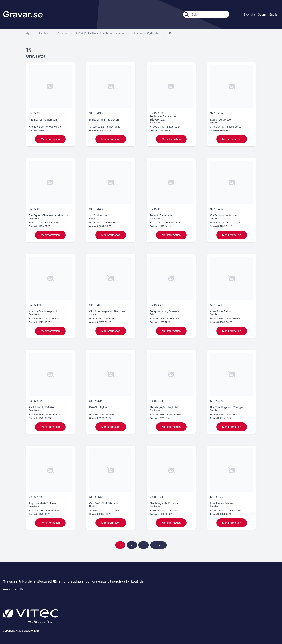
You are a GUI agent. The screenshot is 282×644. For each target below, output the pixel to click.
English (274, 14)
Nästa (158, 545)
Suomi (262, 14)
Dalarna (62, 33)
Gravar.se (23, 14)
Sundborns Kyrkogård (146, 33)
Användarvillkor (15, 589)
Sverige (43, 33)
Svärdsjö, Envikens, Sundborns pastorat (100, 33)
